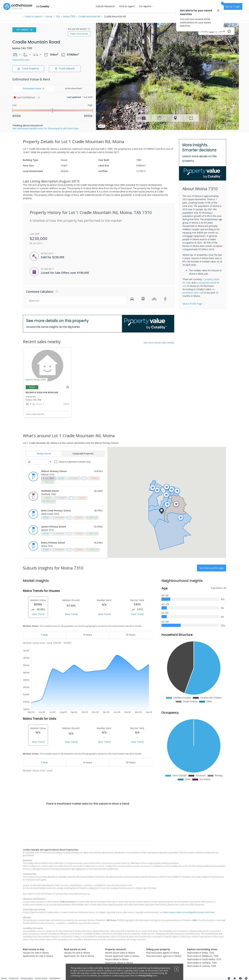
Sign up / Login (232, 6)
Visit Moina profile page (212, 568)
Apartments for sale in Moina (38, 956)
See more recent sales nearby (159, 343)
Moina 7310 (69, 16)
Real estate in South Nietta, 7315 (204, 959)
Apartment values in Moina (119, 963)
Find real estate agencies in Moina (164, 956)
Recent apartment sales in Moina (122, 956)
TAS (58, 16)
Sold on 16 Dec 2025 (36, 380)
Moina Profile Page (193, 304)
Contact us (14, 978)
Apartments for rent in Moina (79, 956)
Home (49, 16)
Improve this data (21, 60)
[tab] (45, 635)
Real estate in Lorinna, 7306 (202, 966)
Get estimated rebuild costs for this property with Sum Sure (45, 128)
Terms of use (41, 978)
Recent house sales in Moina (120, 953)
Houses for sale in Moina (36, 953)
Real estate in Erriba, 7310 (201, 953)
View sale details (35, 414)
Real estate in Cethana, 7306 (202, 963)
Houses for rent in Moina (77, 953)
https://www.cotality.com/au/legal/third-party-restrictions (189, 912)
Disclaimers (55, 978)
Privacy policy (27, 978)
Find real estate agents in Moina (163, 953)
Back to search (34, 16)
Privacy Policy (145, 976)
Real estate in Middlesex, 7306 (203, 956)
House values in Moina (117, 959)
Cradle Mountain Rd (89, 16)
